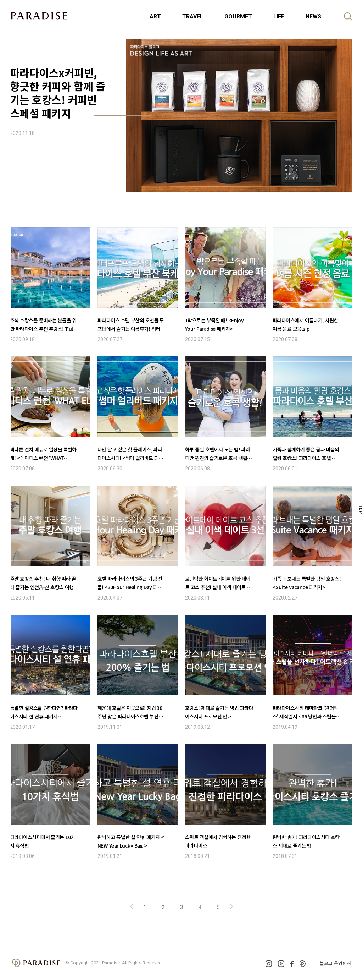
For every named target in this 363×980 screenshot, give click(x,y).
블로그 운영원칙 (335, 963)
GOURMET (238, 17)
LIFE (279, 17)
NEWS (313, 17)
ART (155, 17)
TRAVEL (193, 17)
